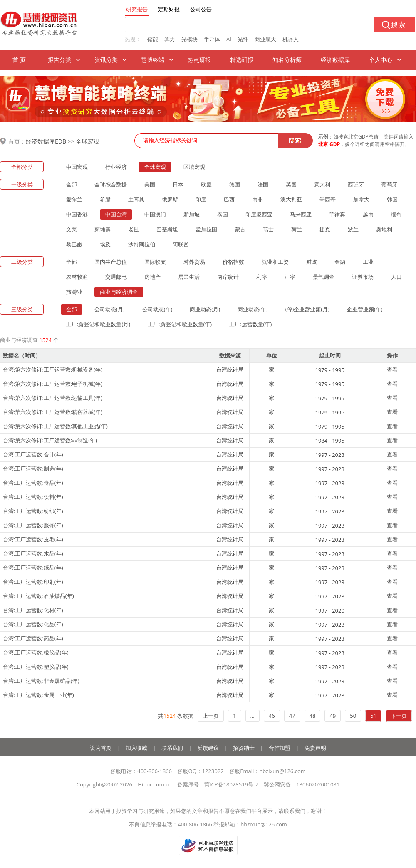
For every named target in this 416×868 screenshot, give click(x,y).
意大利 (322, 184)
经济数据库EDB (46, 141)
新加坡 (192, 214)
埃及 (105, 244)
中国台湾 (116, 214)
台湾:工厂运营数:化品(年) (33, 624)
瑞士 (268, 229)
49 (333, 716)
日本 (178, 184)
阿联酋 (181, 244)
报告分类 (59, 60)
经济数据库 (335, 60)
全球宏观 (87, 141)
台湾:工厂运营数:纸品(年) (33, 568)
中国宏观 (77, 167)
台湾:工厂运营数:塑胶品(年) (36, 667)
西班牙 (356, 184)
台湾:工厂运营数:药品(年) (33, 638)
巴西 (229, 199)
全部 (72, 184)
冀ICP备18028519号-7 (231, 784)
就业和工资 (275, 262)
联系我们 (172, 748)
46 (272, 716)
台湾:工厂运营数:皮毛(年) (33, 539)
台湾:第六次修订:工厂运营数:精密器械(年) (53, 412)
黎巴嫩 (74, 244)
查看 (392, 370)
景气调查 (324, 277)
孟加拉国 (206, 229)
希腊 (105, 199)
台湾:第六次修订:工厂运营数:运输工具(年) (53, 398)
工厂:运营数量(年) (250, 324)
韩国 (392, 199)
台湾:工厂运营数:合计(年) (33, 454)
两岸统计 (228, 277)
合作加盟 (280, 748)
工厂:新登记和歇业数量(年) (180, 324)
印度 (201, 199)
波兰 (353, 229)
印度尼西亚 (259, 214)
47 (292, 716)
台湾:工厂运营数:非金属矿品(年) (41, 681)
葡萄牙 (390, 184)
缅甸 (396, 214)
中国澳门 (155, 214)
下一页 (399, 716)
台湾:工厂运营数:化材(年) (33, 610)
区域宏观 (194, 167)
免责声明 (315, 748)
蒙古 (240, 229)
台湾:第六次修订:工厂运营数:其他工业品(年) (55, 426)
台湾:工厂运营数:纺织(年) (33, 511)
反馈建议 (208, 748)
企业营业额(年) (365, 309)
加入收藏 (136, 748)
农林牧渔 (77, 277)
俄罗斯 (170, 199)
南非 (258, 199)
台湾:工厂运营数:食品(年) (33, 483)
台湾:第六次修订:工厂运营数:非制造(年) (50, 440)
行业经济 (116, 167)
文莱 (72, 229)
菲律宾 (337, 214)
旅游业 (74, 292)
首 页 (19, 60)
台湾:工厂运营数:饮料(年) (33, 497)
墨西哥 (328, 199)
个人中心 (381, 60)
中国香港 (77, 214)
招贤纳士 (244, 748)
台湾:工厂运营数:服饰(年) (33, 525)
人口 (396, 277)
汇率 (290, 277)
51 (373, 716)
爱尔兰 (74, 199)
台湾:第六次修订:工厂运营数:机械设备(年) (53, 370)
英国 (291, 184)
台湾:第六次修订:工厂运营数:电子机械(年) (53, 384)
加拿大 (361, 199)
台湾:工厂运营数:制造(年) (33, 469)
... (253, 716)
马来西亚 (301, 214)
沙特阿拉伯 (142, 244)
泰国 (223, 214)
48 (313, 716)
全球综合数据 (111, 184)
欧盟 (206, 184)
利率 (262, 277)
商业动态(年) (253, 309)
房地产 (152, 277)
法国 (263, 184)
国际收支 (155, 262)
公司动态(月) (110, 309)
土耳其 (136, 199)
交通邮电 (116, 277)
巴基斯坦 (167, 229)
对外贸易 (194, 262)
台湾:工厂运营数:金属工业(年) (38, 695)
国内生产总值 (111, 262)
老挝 (134, 229)
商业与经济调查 (119, 292)
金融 (340, 262)
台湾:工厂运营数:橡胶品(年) (36, 652)
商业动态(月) (205, 309)
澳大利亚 (291, 199)
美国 (150, 184)
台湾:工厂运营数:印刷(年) (33, 582)
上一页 (211, 716)
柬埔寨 (103, 229)
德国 (235, 184)
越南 (368, 214)
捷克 (325, 229)
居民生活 (189, 277)
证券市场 (363, 277)
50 (353, 716)
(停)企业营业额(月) (307, 309)
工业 (368, 262)
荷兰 (297, 229)
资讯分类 (106, 60)
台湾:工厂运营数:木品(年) (33, 553)
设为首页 (101, 748)
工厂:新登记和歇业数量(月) (98, 324)
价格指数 (233, 262)
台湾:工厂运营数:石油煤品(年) (38, 596)
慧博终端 (153, 60)
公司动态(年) (157, 309)
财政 (312, 262)
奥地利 (384, 229)
